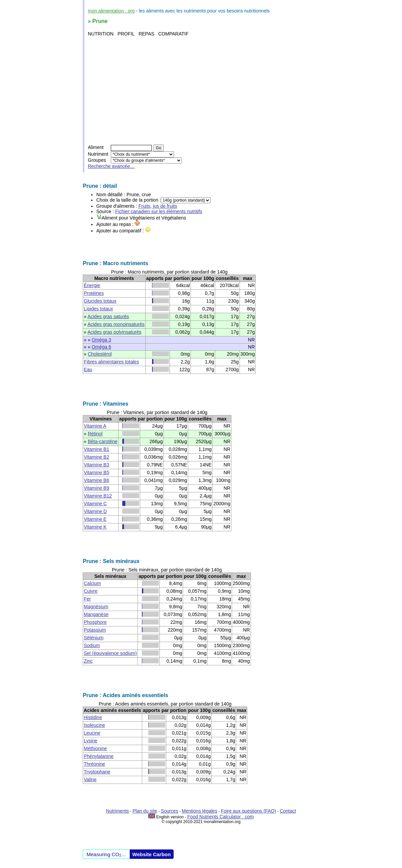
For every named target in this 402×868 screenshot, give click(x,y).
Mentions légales (199, 811)
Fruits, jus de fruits (158, 206)
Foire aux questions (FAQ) (248, 811)
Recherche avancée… (111, 166)
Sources (169, 811)
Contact (288, 811)
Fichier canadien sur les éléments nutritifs (159, 211)
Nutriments (118, 811)
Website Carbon (152, 854)
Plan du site (145, 811)
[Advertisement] (202, 91)
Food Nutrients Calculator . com (220, 817)
